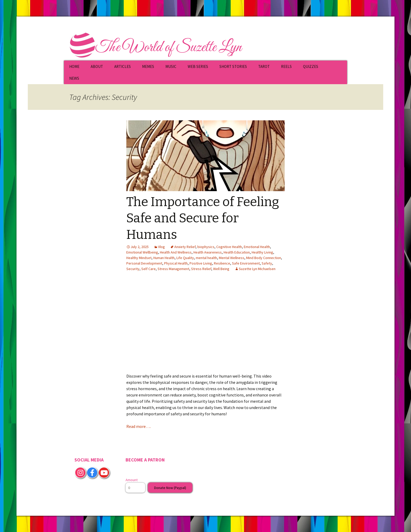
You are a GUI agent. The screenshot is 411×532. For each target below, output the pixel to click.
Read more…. (139, 426)
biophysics (206, 247)
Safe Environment (246, 263)
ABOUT (97, 66)
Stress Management (173, 269)
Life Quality (185, 258)
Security (133, 269)
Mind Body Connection (264, 258)
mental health (206, 258)
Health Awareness (208, 252)
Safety (267, 263)
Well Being (221, 269)
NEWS (74, 78)
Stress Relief (201, 269)
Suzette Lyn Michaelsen (257, 269)
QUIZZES (311, 66)
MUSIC (171, 66)
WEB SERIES (198, 66)
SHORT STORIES (233, 66)
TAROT (264, 66)
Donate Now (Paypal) (170, 488)
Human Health (164, 258)
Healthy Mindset (139, 258)
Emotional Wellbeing (142, 252)
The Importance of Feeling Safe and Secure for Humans (203, 218)
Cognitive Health (229, 247)
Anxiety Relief (185, 247)
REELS (286, 66)
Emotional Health (257, 247)
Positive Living (201, 263)
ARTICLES (123, 66)
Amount (132, 480)
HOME (74, 66)
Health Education (237, 252)
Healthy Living (262, 252)
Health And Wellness (176, 252)
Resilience (222, 263)
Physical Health (176, 263)
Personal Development (144, 263)
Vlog (161, 247)
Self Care (148, 269)
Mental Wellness (232, 258)
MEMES (148, 66)
